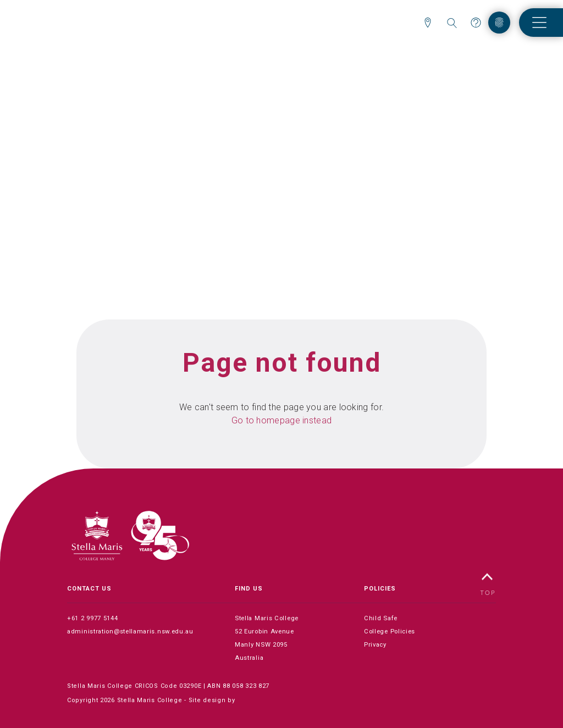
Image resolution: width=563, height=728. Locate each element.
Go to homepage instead (282, 420)
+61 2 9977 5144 (93, 618)
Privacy (376, 645)
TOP (488, 584)
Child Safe (381, 618)
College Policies (391, 632)
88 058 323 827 (246, 686)
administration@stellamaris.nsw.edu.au (131, 632)
